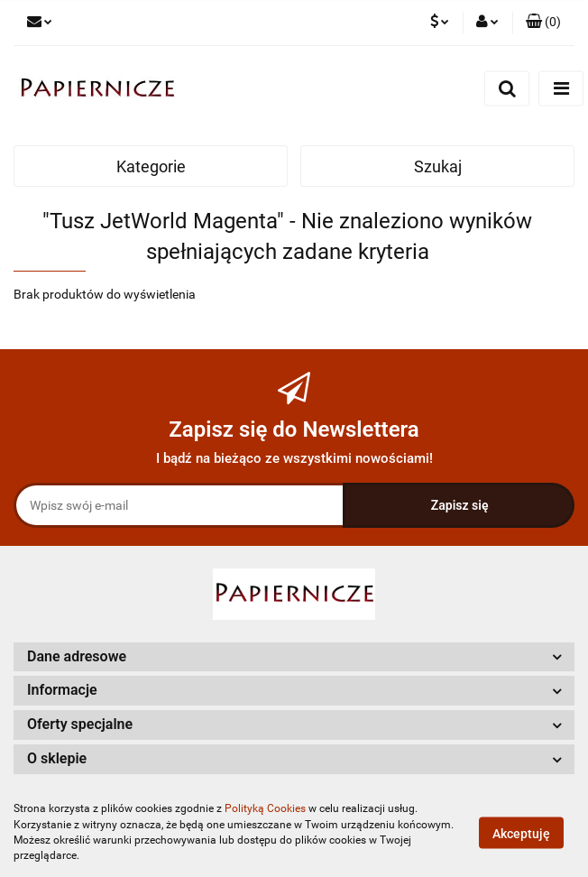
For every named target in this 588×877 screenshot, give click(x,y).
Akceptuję (521, 833)
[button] (294, 657)
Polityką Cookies (265, 808)
